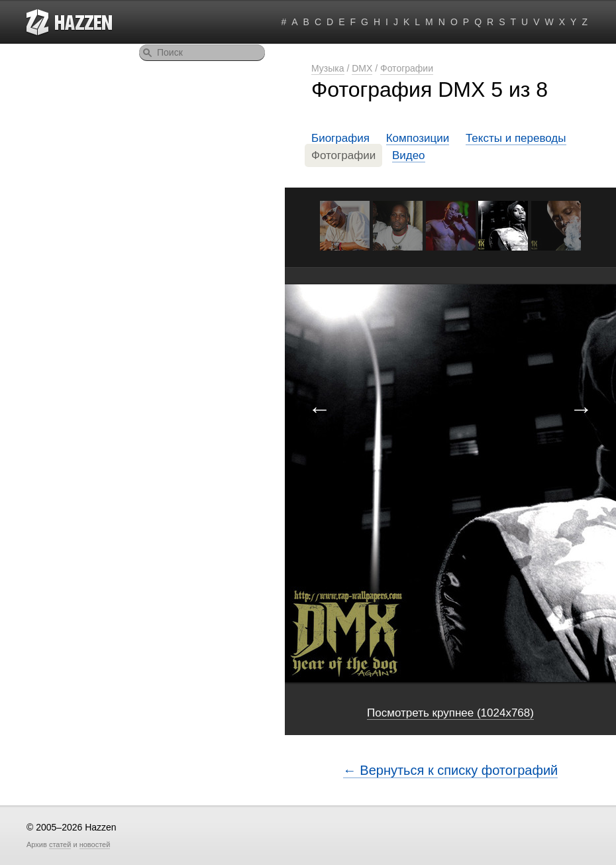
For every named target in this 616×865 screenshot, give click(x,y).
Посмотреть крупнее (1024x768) (450, 713)
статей (60, 844)
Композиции (418, 138)
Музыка (328, 68)
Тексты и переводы (516, 138)
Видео (409, 155)
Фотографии (407, 68)
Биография (340, 138)
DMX (362, 68)
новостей (95, 844)
